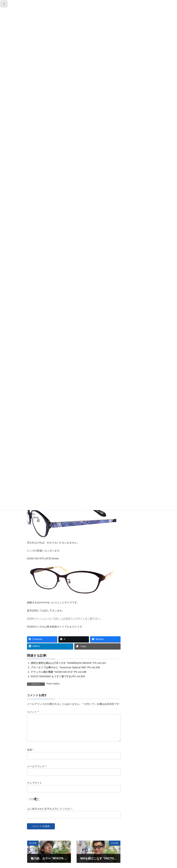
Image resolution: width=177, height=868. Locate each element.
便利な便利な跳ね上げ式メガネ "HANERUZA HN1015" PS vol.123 (68, 663)
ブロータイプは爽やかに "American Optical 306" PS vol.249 (65, 667)
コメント (33, 712)
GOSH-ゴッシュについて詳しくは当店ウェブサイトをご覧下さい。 (65, 619)
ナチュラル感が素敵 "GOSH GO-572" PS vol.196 (59, 672)
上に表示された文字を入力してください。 (51, 813)
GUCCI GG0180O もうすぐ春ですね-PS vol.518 (58, 676)
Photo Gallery (53, 684)
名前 (30, 754)
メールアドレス (37, 770)
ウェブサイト (34, 787)
